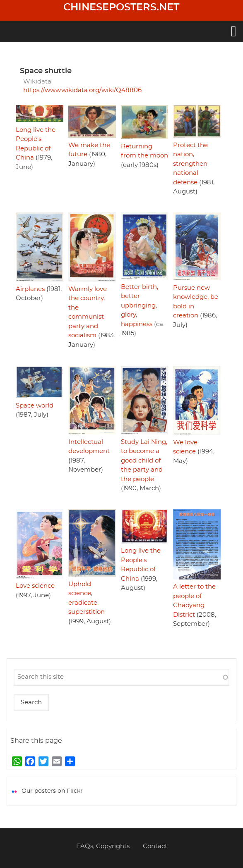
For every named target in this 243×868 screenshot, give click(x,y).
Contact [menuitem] (155, 846)
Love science (35, 586)
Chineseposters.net (121, 7)
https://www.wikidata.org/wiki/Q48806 (82, 90)
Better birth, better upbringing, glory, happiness (140, 306)
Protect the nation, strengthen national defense (190, 164)
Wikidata (37, 82)
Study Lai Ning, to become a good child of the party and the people (144, 461)
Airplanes (30, 289)
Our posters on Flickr (52, 791)
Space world (35, 406)
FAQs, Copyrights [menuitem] (103, 846)
